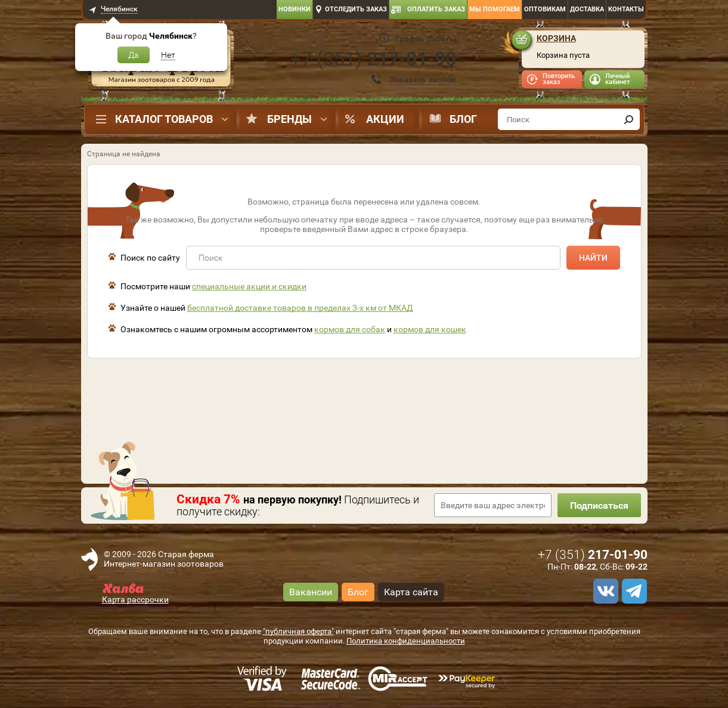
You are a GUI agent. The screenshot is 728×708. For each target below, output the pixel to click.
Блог (463, 119)
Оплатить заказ (436, 9)
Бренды (289, 119)
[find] (629, 119)
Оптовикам (545, 9)
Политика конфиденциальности (406, 641)
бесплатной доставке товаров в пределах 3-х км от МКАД (300, 308)
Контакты (626, 9)
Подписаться (599, 506)
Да (134, 55)
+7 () (373, 59)
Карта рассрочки (135, 599)
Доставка (587, 9)
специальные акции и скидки (249, 286)
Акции (385, 119)
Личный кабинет (617, 79)
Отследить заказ (356, 9)
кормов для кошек (430, 329)
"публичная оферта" (298, 631)
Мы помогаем (495, 9)
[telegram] (633, 591)
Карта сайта (411, 592)
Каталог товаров (164, 119)
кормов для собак (350, 329)
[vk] (604, 591)
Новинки (295, 9)
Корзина (556, 38)
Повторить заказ (559, 79)
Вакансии (311, 592)
